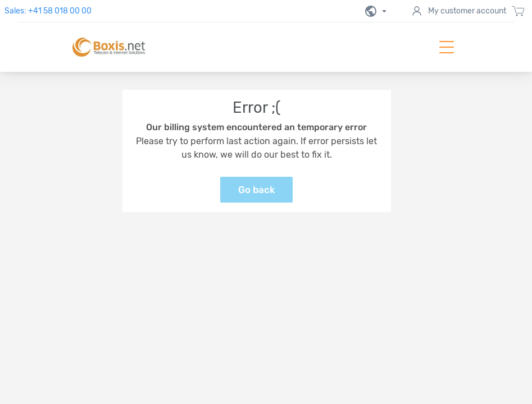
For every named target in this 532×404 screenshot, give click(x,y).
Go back (256, 190)
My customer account (458, 11)
